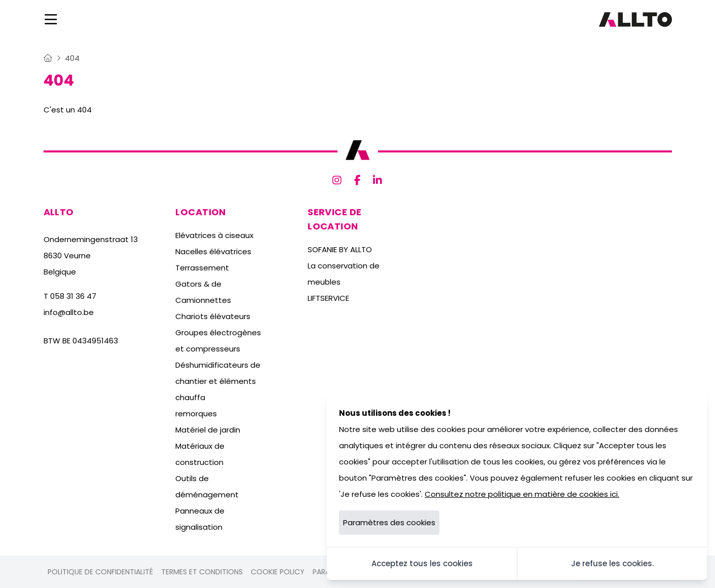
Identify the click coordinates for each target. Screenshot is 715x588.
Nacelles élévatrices (213, 251)
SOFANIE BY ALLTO (340, 249)
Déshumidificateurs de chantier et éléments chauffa (218, 381)
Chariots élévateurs (213, 316)
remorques (196, 414)
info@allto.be (69, 312)
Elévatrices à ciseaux (214, 235)
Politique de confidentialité (100, 572)
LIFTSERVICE (328, 298)
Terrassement (202, 268)
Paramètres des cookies (389, 522)
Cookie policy (278, 572)
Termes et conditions (202, 572)
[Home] (48, 58)
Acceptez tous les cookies (422, 563)
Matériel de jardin (208, 430)
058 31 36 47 (73, 296)
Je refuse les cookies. (612, 563)
